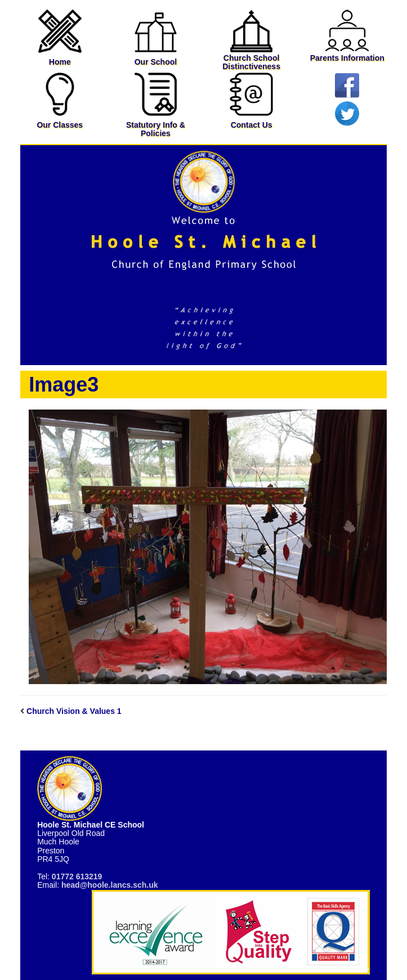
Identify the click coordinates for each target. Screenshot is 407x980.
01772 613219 (77, 876)
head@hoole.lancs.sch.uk (110, 885)
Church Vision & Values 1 (74, 711)
